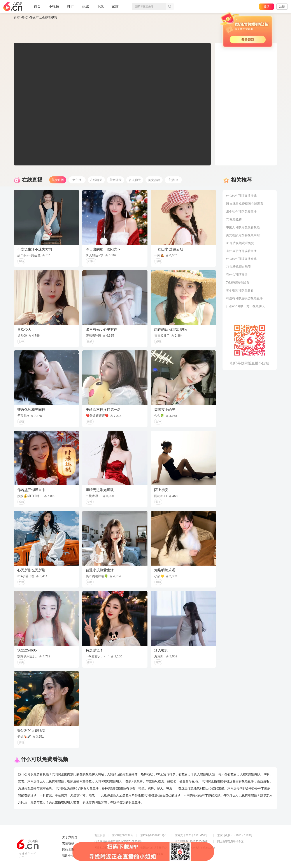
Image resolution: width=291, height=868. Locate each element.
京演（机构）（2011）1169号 (235, 835)
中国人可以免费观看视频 (243, 227)
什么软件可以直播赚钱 (241, 259)
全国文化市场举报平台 (154, 848)
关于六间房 (70, 837)
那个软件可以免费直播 (241, 211)
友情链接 (68, 843)
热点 (25, 18)
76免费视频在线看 (238, 267)
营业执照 (100, 835)
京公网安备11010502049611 (192, 841)
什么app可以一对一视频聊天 (245, 306)
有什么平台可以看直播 (241, 251)
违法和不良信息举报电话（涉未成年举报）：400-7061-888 (129, 854)
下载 (100, 6)
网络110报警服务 (105, 848)
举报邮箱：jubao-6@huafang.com (195, 848)
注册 (282, 6)
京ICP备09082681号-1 (154, 835)
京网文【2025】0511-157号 (191, 835)
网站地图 (68, 849)
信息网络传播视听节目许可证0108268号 (118, 841)
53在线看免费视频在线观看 (245, 204)
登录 (266, 6)
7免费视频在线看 (238, 282)
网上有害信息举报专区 (230, 841)
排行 (70, 6)
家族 (115, 8)
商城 (85, 8)
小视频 (54, 8)
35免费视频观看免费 (240, 243)
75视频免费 (234, 219)
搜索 (170, 7)
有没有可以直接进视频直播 (244, 298)
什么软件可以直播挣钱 (241, 196)
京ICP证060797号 (123, 835)
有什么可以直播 (237, 275)
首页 (37, 8)
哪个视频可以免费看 (240, 290)
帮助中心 (68, 856)
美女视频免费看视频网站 (243, 235)
